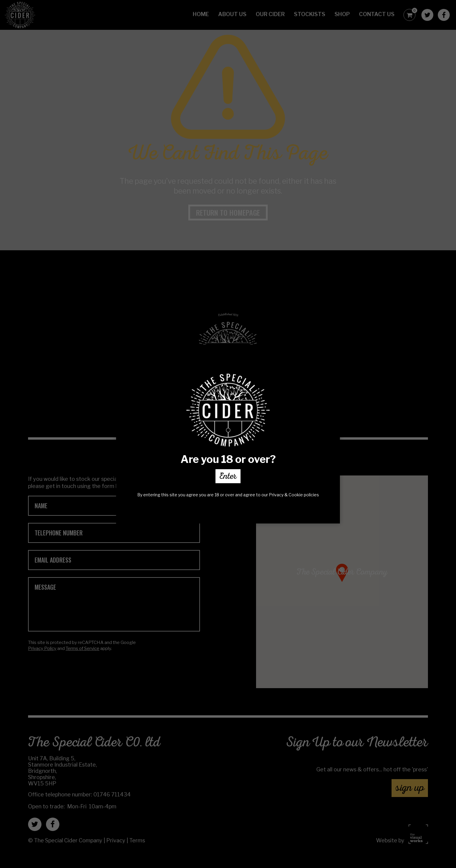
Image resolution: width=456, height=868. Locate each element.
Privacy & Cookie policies (294, 495)
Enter (228, 477)
